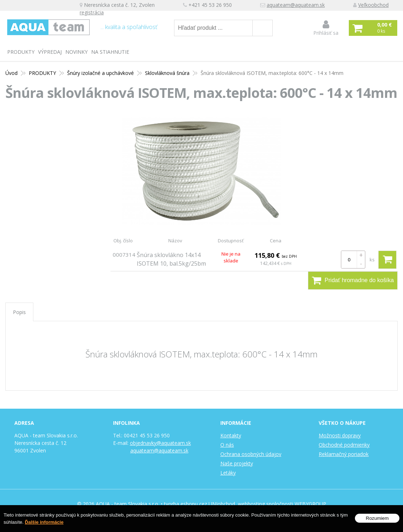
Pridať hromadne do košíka (353, 280)
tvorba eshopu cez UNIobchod (200, 504)
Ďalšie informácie (44, 522)
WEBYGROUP (310, 504)
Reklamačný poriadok (344, 454)
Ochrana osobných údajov (251, 454)
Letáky (228, 473)
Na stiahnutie (110, 52)
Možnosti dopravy (340, 435)
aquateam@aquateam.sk (300, 6)
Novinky (76, 52)
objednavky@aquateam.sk (160, 443)
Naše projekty (237, 463)
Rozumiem (377, 518)
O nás (227, 445)
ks (372, 260)
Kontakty (231, 435)
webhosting (251, 504)
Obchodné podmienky (344, 445)
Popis (19, 312)
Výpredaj (50, 52)
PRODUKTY (21, 52)
